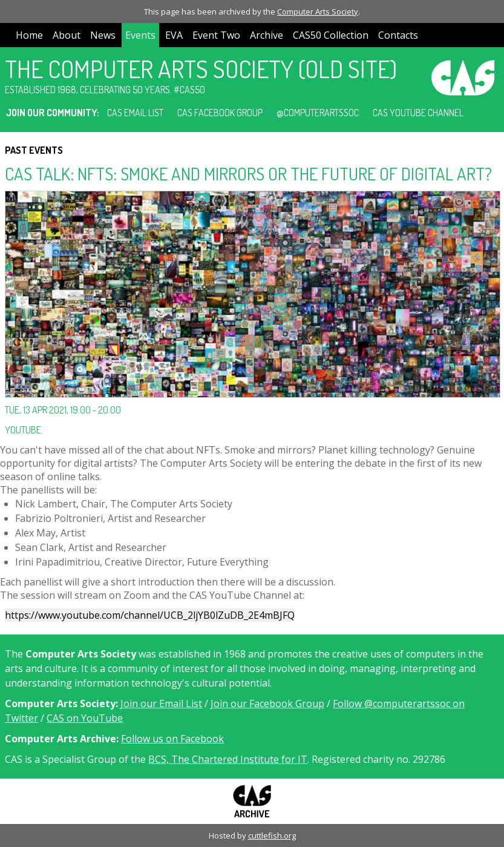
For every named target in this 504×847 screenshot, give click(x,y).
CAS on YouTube (85, 718)
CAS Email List (135, 113)
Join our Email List (161, 704)
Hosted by (228, 835)
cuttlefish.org (272, 835)
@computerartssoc (318, 113)
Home (29, 35)
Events (140, 35)
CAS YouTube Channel (418, 113)
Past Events (34, 150)
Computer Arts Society (318, 12)
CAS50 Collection (331, 35)
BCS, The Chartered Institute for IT (228, 759)
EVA (174, 35)
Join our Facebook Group (267, 704)
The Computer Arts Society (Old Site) (201, 68)
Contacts (398, 35)
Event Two (216, 35)
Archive (267, 35)
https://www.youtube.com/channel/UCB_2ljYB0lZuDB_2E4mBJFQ (150, 615)
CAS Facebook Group (220, 113)
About (67, 35)
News (103, 35)
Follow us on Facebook (172, 739)
